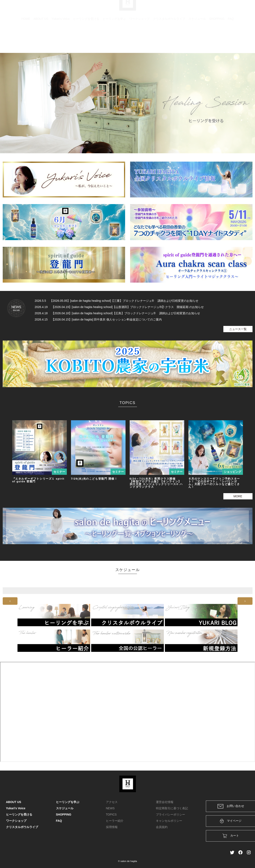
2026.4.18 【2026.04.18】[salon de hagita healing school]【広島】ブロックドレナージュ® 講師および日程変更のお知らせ (118, 313)
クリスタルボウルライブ (169, 39)
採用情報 (112, 827)
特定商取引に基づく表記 (172, 808)
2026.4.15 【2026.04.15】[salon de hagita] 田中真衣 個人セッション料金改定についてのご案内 (98, 319)
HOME (26, 39)
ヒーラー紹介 (115, 821)
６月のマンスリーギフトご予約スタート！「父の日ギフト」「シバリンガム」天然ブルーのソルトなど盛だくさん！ (214, 483)
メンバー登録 (242, 9)
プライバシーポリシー (170, 814)
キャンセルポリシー (169, 821)
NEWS (110, 808)
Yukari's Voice (61, 39)
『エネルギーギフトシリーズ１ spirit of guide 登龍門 (38, 480)
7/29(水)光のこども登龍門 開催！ (94, 479)
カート (204, 9)
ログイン (221, 9)
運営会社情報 (165, 802)
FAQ (231, 39)
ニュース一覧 (238, 329)
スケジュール (197, 39)
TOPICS (111, 814)
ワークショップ (139, 39)
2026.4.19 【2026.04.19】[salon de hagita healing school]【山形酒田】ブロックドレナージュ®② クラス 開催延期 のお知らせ (119, 307)
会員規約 (162, 827)
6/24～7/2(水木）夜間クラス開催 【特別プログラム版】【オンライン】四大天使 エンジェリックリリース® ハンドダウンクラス (156, 483)
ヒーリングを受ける (86, 39)
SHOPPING (217, 39)
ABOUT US (41, 39)
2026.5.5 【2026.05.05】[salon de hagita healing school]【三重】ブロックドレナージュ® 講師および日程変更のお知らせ (117, 301)
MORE (238, 496)
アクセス (112, 802)
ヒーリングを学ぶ (114, 39)
